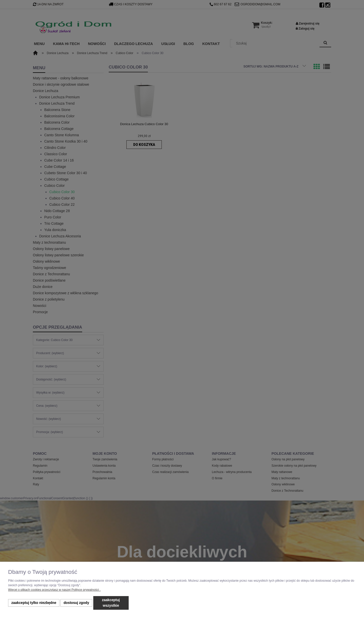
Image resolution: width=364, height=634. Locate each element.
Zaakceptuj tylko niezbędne (34, 603)
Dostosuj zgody (76, 603)
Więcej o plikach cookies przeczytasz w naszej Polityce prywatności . (54, 590)
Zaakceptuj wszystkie (111, 603)
